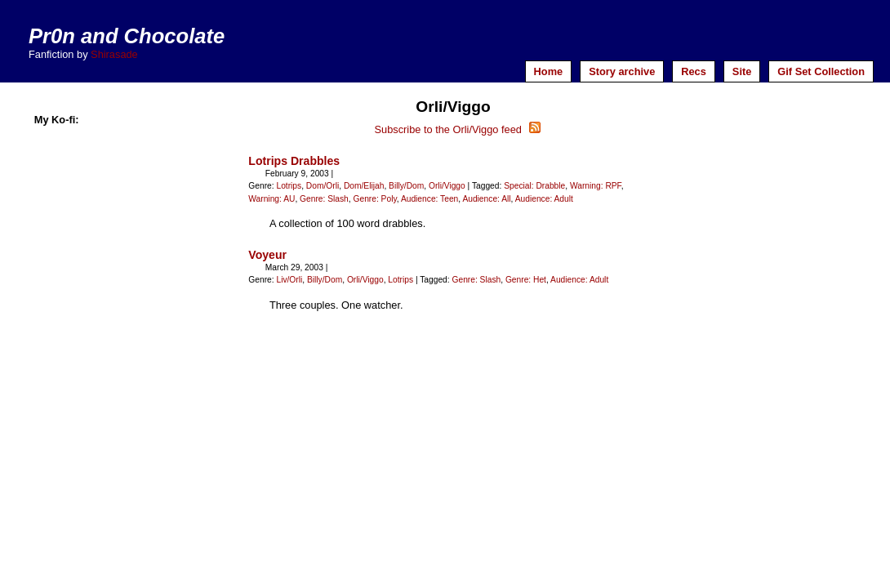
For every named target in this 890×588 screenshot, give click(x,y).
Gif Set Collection (821, 71)
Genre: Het (526, 280)
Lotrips (289, 186)
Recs (694, 71)
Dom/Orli (323, 186)
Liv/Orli (289, 280)
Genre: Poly (374, 199)
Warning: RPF (596, 186)
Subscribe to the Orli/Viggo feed (457, 129)
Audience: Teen (429, 199)
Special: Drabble (534, 186)
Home (549, 71)
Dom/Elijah (364, 186)
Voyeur (267, 255)
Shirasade (114, 54)
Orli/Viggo (447, 186)
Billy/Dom (406, 186)
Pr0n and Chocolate (127, 36)
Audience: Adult (544, 199)
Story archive (622, 71)
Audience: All (486, 199)
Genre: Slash (324, 199)
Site (742, 71)
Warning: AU (271, 199)
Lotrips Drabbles (294, 161)
